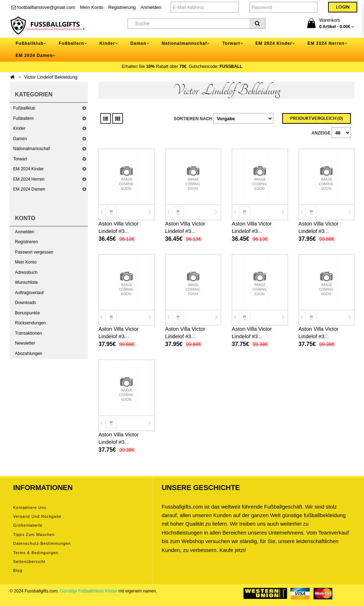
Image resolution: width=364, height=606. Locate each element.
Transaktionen (28, 333)
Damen (20, 139)
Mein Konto (92, 7)
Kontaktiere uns (30, 507)
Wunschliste (26, 282)
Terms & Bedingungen (36, 553)
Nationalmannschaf (31, 149)
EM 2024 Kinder (28, 169)
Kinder (19, 128)
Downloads (25, 303)
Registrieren (26, 242)
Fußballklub (24, 108)
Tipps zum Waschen (34, 535)
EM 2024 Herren (29, 179)
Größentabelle (28, 525)
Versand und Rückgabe (37, 516)
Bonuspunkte (27, 313)
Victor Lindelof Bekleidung (51, 77)
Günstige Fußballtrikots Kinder (89, 591)
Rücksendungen (30, 323)
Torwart (20, 159)
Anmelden (151, 7)
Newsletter (25, 343)
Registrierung (122, 7)
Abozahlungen (29, 353)
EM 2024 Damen (29, 189)
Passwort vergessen (34, 252)
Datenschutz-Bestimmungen (42, 543)
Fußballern (23, 118)
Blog (18, 570)
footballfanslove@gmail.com (43, 7)
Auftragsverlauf (29, 293)
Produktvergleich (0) (317, 118)
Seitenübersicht (29, 562)
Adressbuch (26, 272)
